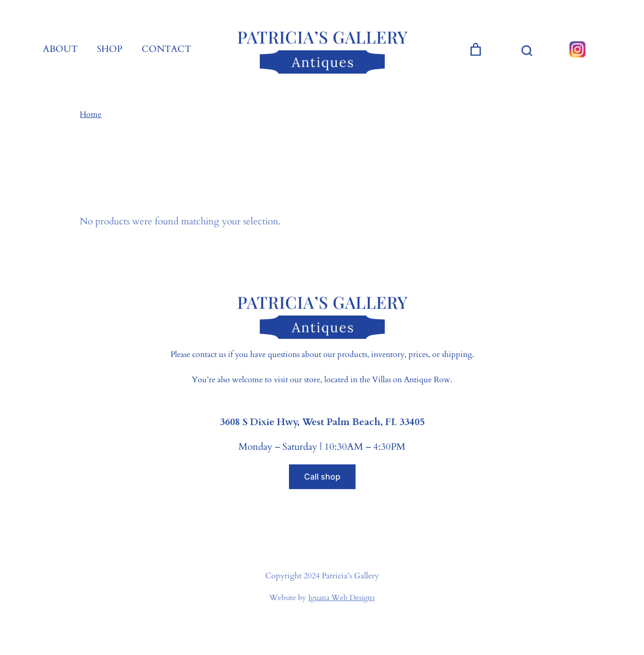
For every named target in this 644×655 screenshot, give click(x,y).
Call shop (322, 477)
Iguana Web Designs (341, 598)
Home (91, 114)
